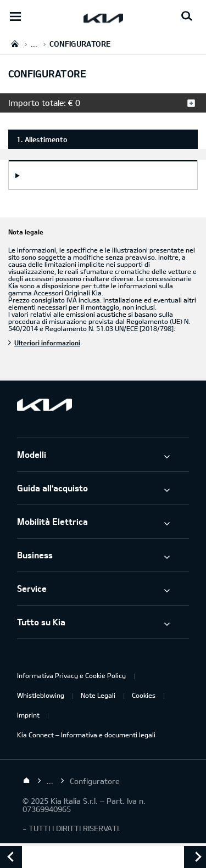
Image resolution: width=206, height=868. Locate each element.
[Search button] (187, 16)
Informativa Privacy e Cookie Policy (71, 675)
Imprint (28, 715)
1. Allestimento (42, 139)
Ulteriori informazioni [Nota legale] (47, 343)
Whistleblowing (41, 695)
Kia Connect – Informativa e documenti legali (86, 735)
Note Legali (98, 695)
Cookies (144, 695)
